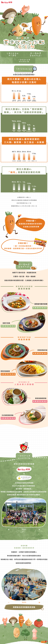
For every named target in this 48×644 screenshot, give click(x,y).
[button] (9, 530)
